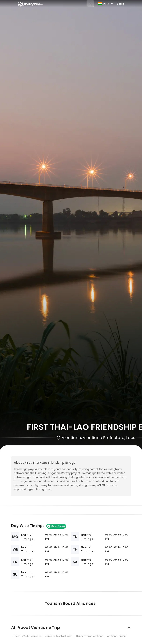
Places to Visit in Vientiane (27, 636)
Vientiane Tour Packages (59, 636)
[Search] (90, 4)
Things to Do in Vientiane (89, 636)
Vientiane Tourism (117, 636)
